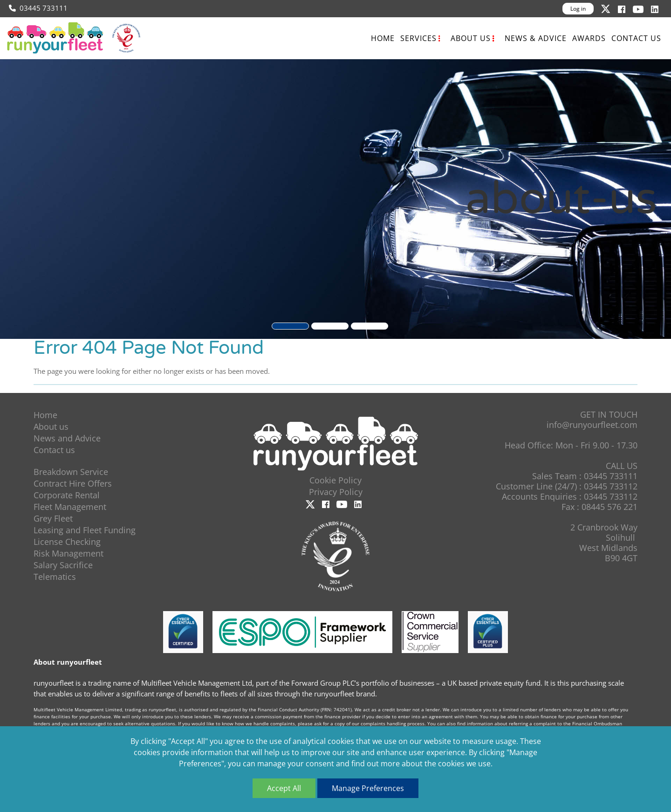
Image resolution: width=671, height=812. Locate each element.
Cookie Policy (335, 480)
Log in (578, 9)
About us (471, 38)
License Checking (67, 542)
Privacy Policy (336, 492)
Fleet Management (70, 507)
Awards (589, 38)
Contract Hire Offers (73, 483)
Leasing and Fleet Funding (85, 530)
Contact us (636, 38)
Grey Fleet (53, 518)
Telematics (55, 577)
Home (383, 38)
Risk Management (68, 553)
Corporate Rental (67, 495)
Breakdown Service (71, 472)
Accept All (284, 788)
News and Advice (67, 438)
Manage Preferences (368, 788)
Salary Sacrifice (63, 565)
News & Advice (536, 38)
